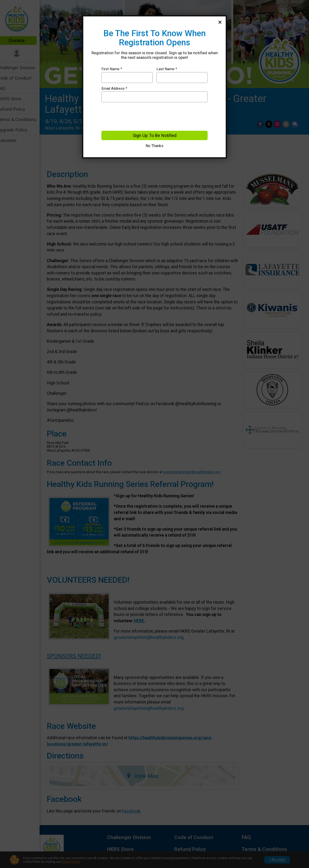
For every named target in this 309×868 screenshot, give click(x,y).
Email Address (114, 89)
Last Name (167, 69)
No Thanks (154, 146)
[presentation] (138, 116)
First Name (112, 69)
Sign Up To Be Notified (155, 135)
